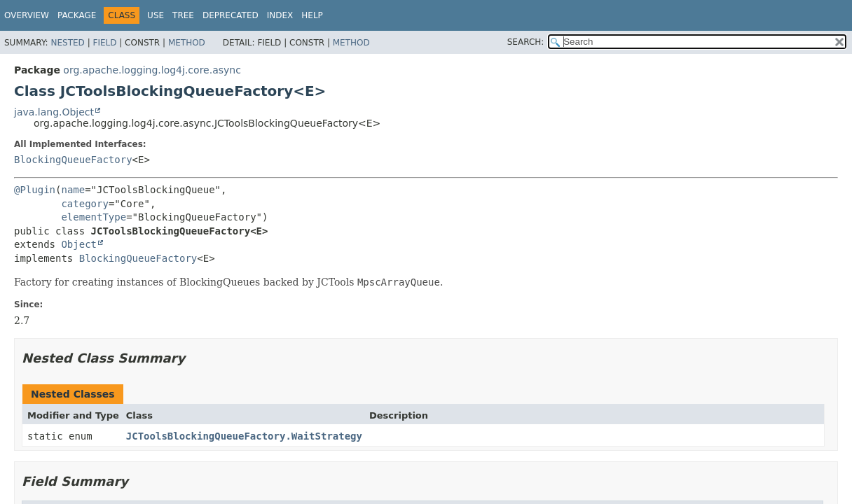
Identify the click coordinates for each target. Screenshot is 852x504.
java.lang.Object (54, 112)
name (73, 190)
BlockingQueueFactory (73, 160)
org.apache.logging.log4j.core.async (152, 70)
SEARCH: (526, 42)
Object (79, 244)
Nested (67, 43)
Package (77, 15)
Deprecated (231, 15)
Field (104, 43)
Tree (183, 15)
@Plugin (35, 190)
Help (312, 15)
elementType (94, 217)
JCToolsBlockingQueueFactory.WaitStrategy (244, 436)
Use (156, 15)
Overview (27, 15)
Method (187, 43)
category (84, 204)
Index (280, 15)
